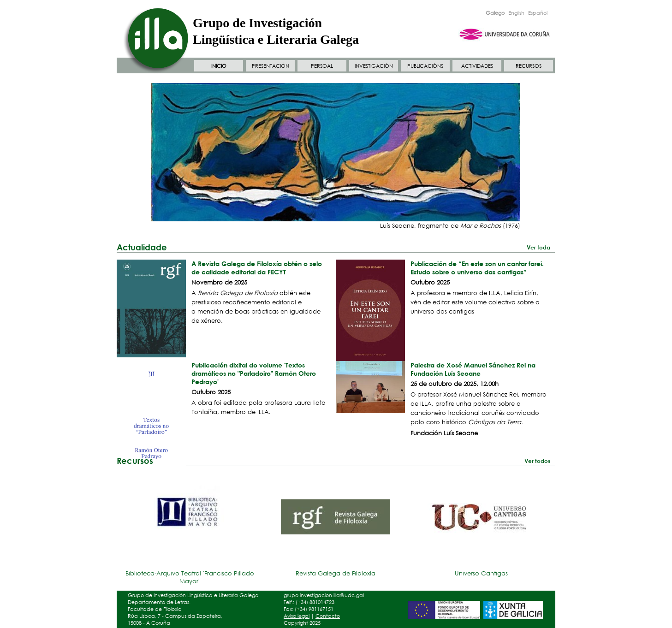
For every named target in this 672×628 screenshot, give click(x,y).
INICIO (219, 66)
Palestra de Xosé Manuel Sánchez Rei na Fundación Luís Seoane (473, 369)
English (516, 13)
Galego (495, 13)
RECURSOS (529, 66)
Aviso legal (297, 616)
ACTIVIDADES (477, 66)
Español (538, 13)
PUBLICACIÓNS (425, 66)
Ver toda (538, 247)
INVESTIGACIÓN (374, 66)
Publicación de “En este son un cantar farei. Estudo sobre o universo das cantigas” (477, 268)
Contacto (328, 616)
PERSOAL (322, 66)
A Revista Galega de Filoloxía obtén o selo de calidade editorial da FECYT (257, 268)
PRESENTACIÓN (271, 66)
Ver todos (537, 461)
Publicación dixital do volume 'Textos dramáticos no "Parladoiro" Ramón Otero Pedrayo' (254, 373)
